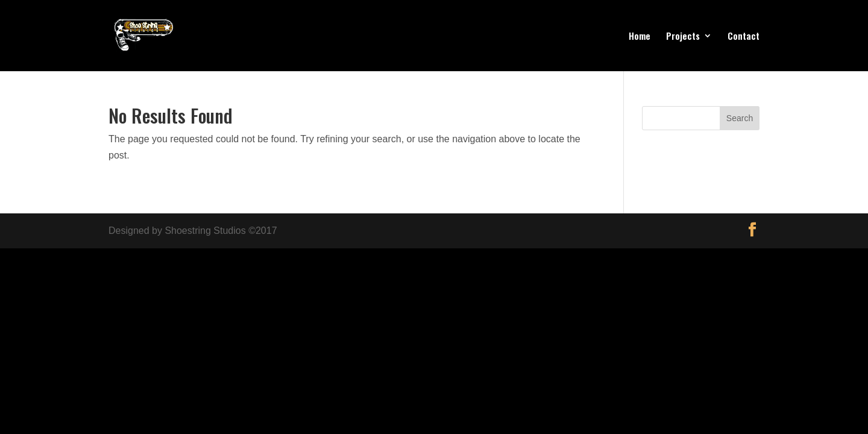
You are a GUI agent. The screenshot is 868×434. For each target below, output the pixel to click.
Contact (744, 37)
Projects (683, 37)
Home (640, 37)
